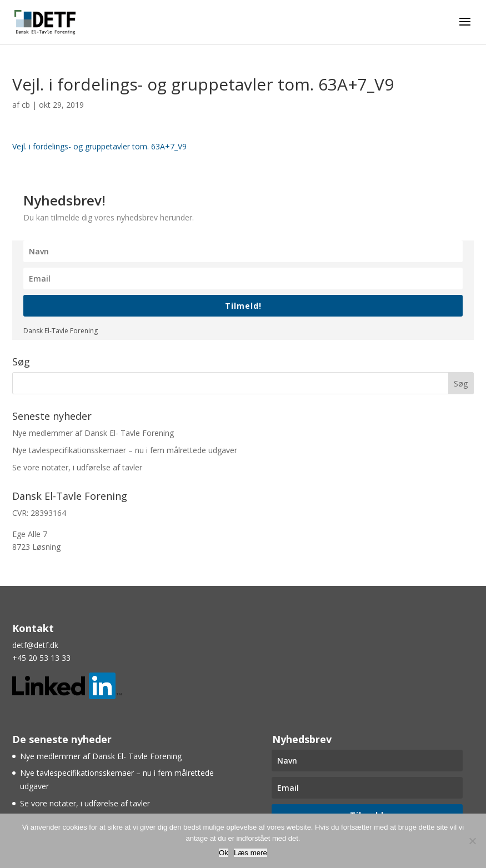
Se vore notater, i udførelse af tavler (77, 467)
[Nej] (472, 841)
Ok (224, 853)
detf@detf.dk (35, 645)
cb (26, 105)
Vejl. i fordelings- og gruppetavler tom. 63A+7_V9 (99, 146)
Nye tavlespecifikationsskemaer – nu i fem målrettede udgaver (125, 450)
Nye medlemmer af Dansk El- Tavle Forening (93, 433)
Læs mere (250, 853)
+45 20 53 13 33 (41, 658)
